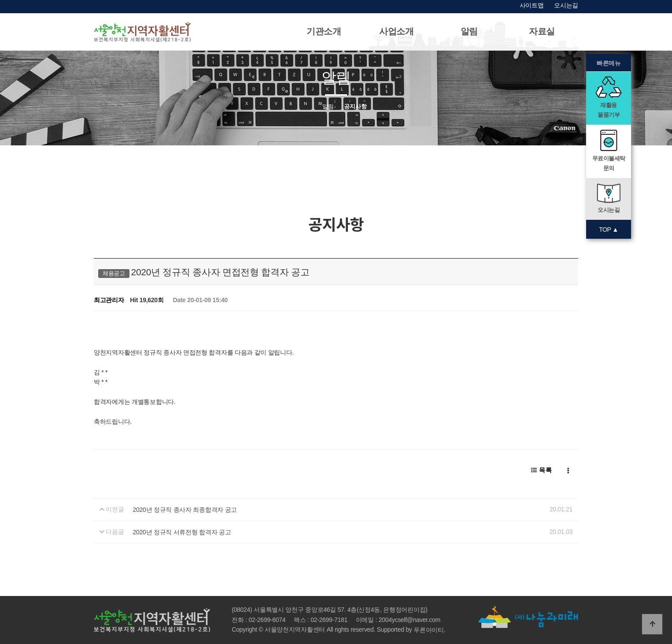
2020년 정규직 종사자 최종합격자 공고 (185, 510)
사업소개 (397, 31)
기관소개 (324, 31)
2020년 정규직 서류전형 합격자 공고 (182, 532)
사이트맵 (532, 5)
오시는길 (566, 5)
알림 (469, 31)
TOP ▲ (609, 229)
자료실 (542, 31)
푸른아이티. (429, 630)
